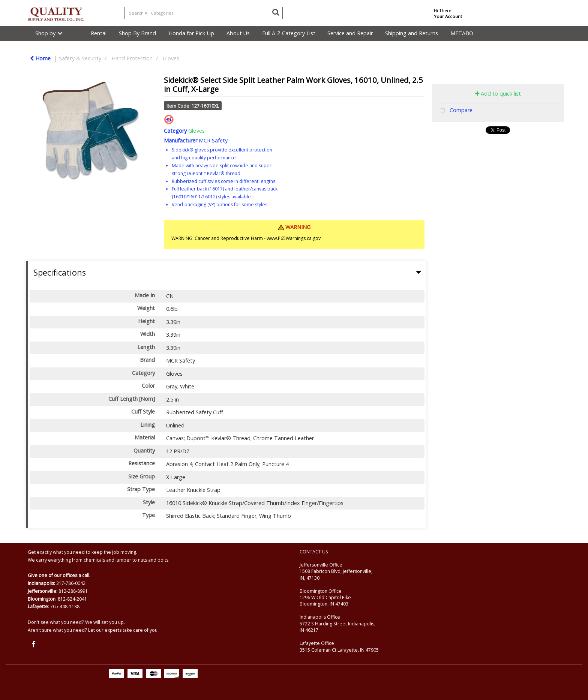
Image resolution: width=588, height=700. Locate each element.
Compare (455, 111)
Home (40, 58)
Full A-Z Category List (289, 33)
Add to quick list (498, 94)
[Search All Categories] (203, 13)
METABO (462, 33)
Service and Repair (350, 33)
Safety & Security (80, 58)
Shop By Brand (137, 33)
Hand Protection (132, 58)
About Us (238, 33)
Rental (99, 33)
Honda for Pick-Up (191, 33)
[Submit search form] (276, 12)
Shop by (45, 33)
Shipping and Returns (412, 33)
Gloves (171, 58)
